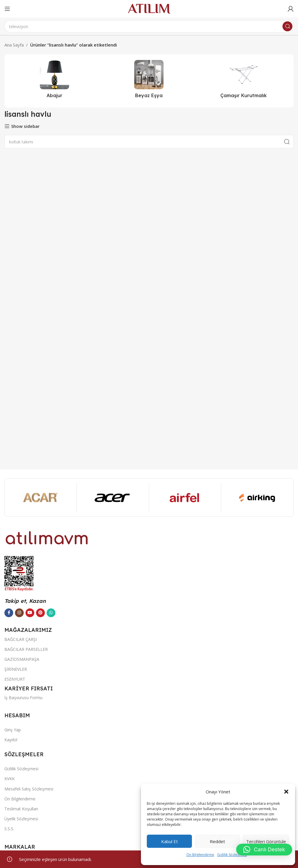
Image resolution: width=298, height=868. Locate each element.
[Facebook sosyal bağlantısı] (9, 613)
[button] (286, 792)
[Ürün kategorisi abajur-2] (55, 81)
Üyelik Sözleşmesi (21, 819)
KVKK (10, 779)
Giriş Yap (13, 730)
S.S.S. (9, 829)
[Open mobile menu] (7, 9)
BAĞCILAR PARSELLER (26, 649)
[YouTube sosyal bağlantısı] (30, 613)
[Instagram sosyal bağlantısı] (19, 613)
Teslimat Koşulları (21, 809)
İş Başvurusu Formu (23, 698)
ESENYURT (15, 679)
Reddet (217, 841)
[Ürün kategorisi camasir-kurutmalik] (243, 81)
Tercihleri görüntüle (266, 841)
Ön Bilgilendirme (200, 855)
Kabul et (170, 841)
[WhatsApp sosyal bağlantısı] (51, 613)
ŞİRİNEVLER (16, 669)
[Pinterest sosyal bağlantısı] (40, 613)
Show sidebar (25, 126)
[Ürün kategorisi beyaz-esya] (149, 81)
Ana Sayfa (14, 45)
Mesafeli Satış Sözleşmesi (29, 789)
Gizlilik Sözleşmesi (232, 855)
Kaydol (11, 740)
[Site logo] (149, 8)
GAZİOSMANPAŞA (22, 659)
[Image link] (47, 537)
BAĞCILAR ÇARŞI (21, 639)
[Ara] (149, 26)
